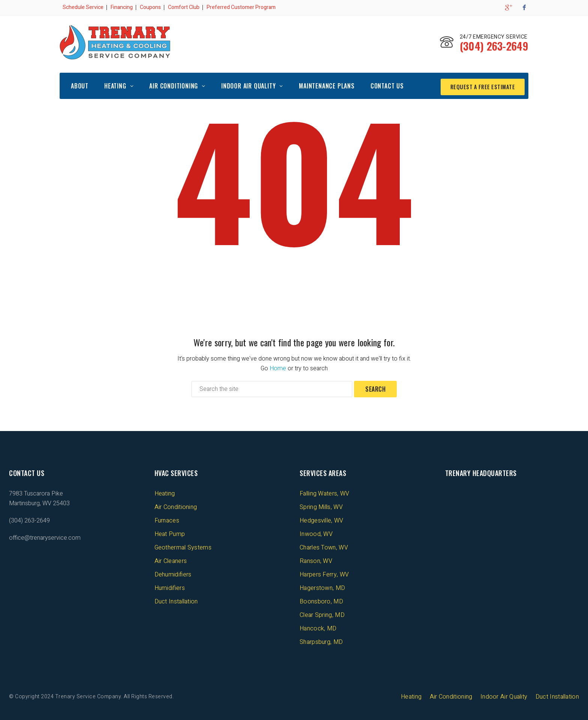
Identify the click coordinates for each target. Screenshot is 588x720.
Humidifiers (170, 587)
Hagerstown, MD (322, 587)
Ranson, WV (316, 560)
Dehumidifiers (173, 574)
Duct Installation (176, 601)
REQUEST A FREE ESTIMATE (480, 85)
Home (278, 368)
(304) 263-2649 (489, 47)
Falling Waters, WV (324, 493)
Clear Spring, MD (322, 614)
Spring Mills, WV (321, 506)
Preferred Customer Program (241, 7)
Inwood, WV (316, 533)
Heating (115, 85)
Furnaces (167, 520)
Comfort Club (184, 7)
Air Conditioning (174, 85)
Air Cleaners (171, 560)
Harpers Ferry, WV (324, 574)
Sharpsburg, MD (321, 641)
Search (375, 388)
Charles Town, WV (324, 547)
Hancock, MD (318, 628)
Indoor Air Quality (248, 85)
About (80, 85)
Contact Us (387, 85)
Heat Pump (170, 533)
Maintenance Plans (327, 85)
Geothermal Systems (183, 547)
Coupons (150, 7)
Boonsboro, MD (321, 601)
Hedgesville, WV (322, 520)
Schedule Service (83, 7)
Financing (122, 7)
